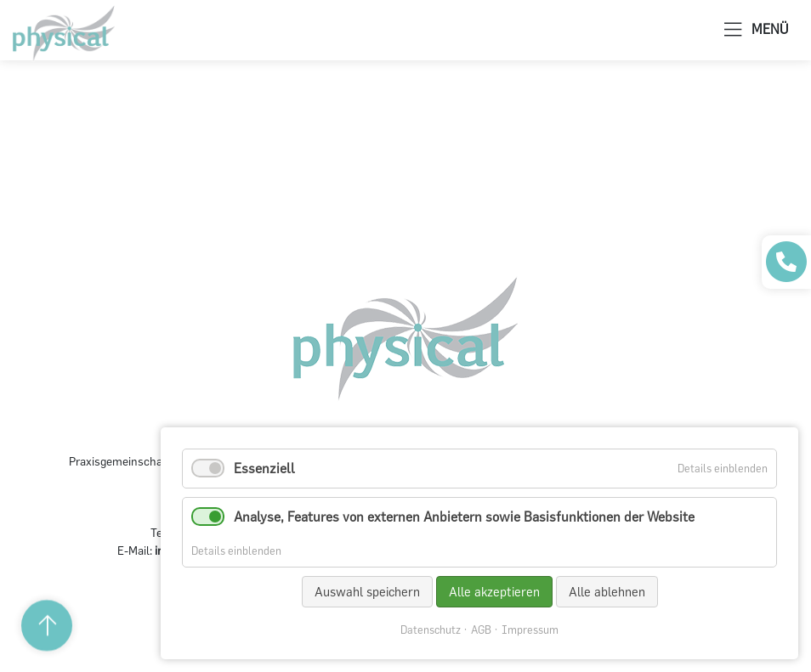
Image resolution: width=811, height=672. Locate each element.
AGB (481, 630)
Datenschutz (431, 630)
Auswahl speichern (367, 592)
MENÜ (756, 30)
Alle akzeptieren (494, 592)
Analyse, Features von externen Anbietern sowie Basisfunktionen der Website (464, 517)
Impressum (530, 630)
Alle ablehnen (607, 592)
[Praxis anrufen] (786, 262)
